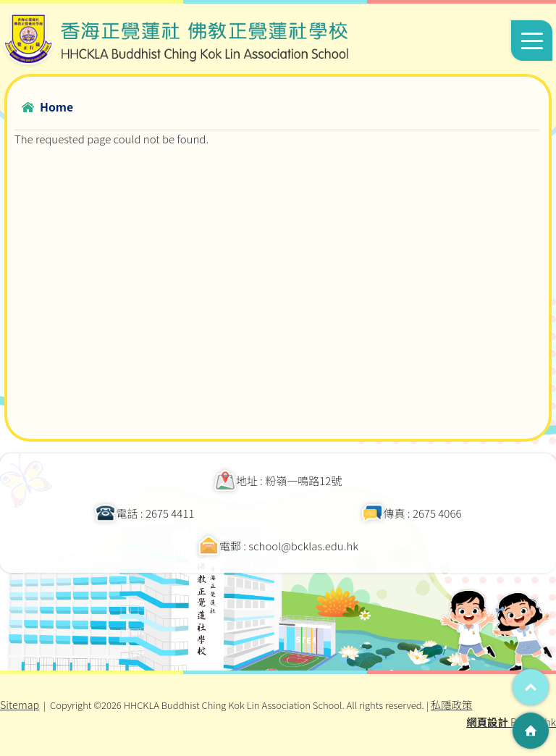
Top (531, 687)
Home (56, 107)
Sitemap (20, 704)
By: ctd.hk (511, 722)
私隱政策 (452, 704)
